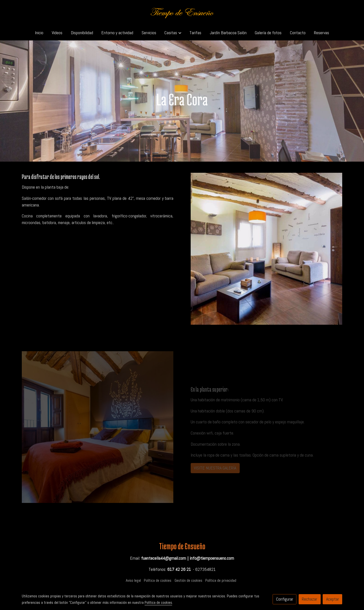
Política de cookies (158, 581)
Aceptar (333, 599)
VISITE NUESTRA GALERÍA (215, 468)
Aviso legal (133, 581)
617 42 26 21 (179, 569)
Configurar (285, 599)
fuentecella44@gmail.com (164, 558)
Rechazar (310, 599)
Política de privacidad (221, 581)
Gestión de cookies (188, 581)
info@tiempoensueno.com (212, 558)
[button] (173, 33)
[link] (182, 13)
